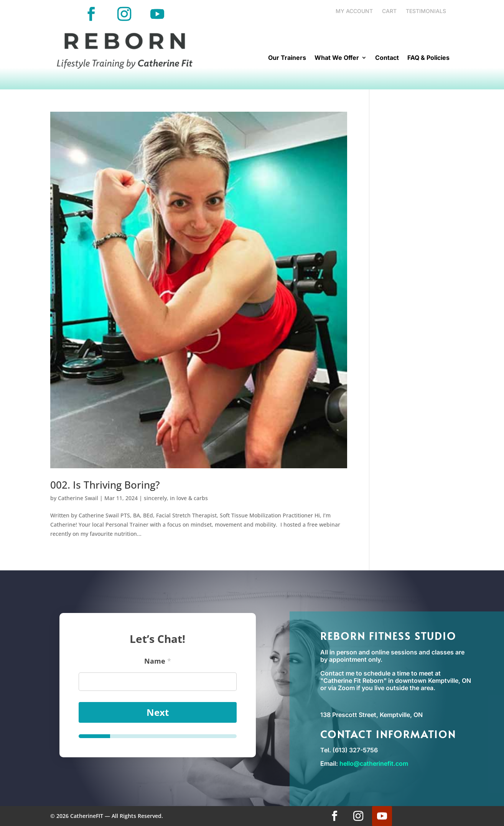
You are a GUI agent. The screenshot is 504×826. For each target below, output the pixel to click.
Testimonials (426, 11)
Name (158, 659)
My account (354, 11)
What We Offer (337, 58)
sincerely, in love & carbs (176, 498)
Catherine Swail (78, 498)
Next (158, 711)
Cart (389, 11)
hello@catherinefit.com (374, 763)
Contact (387, 58)
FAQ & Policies (428, 58)
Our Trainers (287, 58)
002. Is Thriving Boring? (105, 485)
